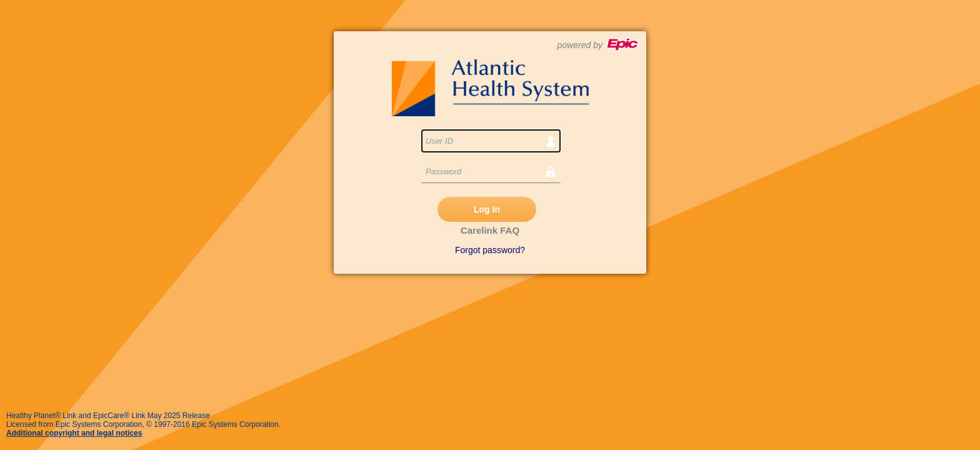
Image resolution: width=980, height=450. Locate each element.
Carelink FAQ (490, 230)
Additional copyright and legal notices (74, 433)
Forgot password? (490, 250)
